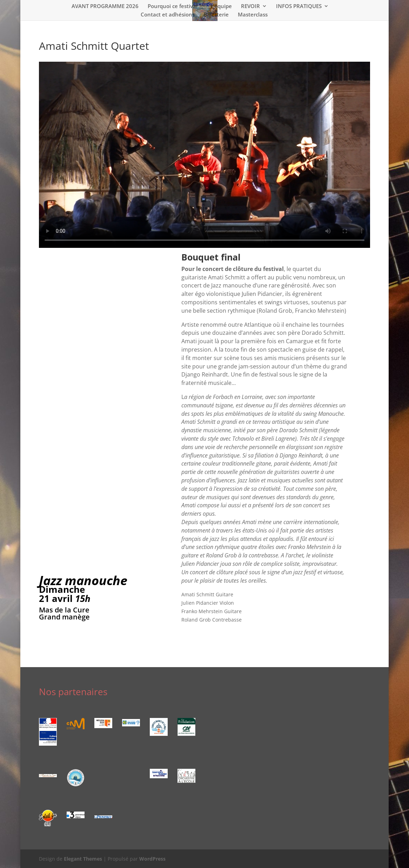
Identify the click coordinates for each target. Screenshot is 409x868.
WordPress (152, 859)
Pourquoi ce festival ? (175, 6)
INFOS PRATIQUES (299, 6)
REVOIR (250, 6)
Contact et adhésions (168, 15)
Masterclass (253, 15)
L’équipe (221, 6)
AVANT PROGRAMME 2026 (105, 6)
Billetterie (216, 15)
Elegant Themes (83, 859)
